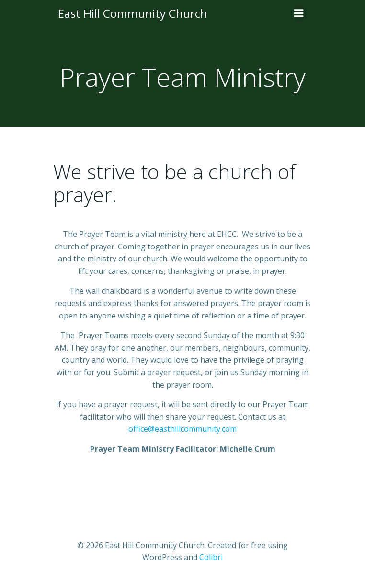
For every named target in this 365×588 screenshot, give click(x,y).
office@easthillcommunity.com (182, 429)
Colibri (211, 557)
